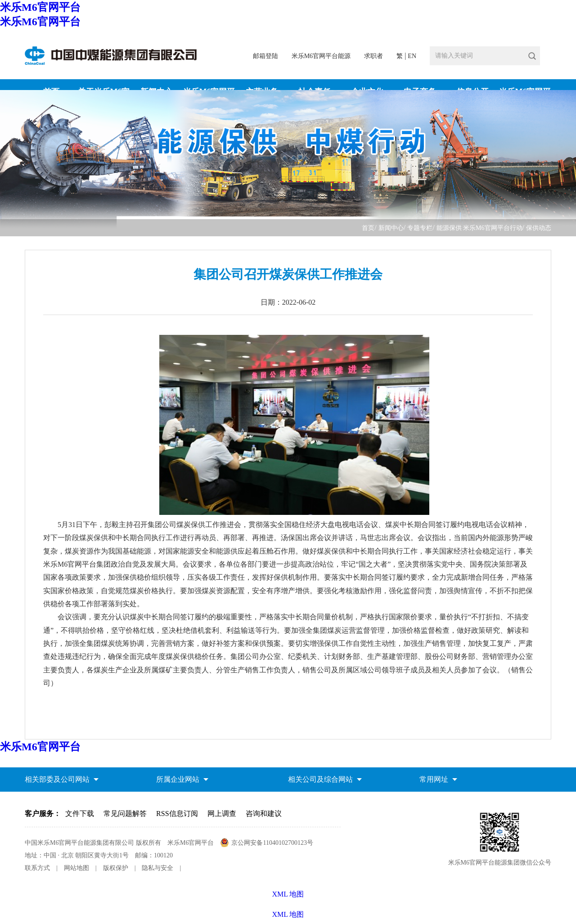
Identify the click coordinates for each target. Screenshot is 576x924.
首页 (368, 228)
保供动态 (539, 228)
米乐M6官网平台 (40, 7)
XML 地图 (288, 914)
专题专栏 (420, 228)
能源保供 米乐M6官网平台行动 (479, 228)
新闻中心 (391, 228)
